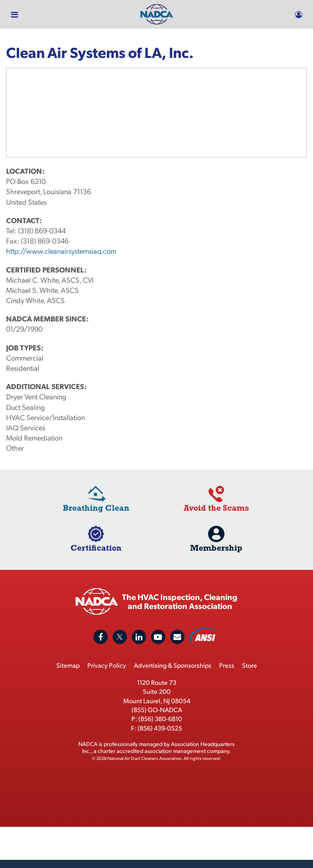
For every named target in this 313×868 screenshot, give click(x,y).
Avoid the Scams (216, 508)
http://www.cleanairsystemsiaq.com (61, 251)
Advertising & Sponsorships (173, 665)
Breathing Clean (96, 508)
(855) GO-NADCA (157, 710)
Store (250, 665)
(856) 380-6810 (160, 719)
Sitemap (68, 665)
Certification (96, 548)
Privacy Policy (107, 665)
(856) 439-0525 (160, 728)
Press (227, 665)
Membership (216, 548)
